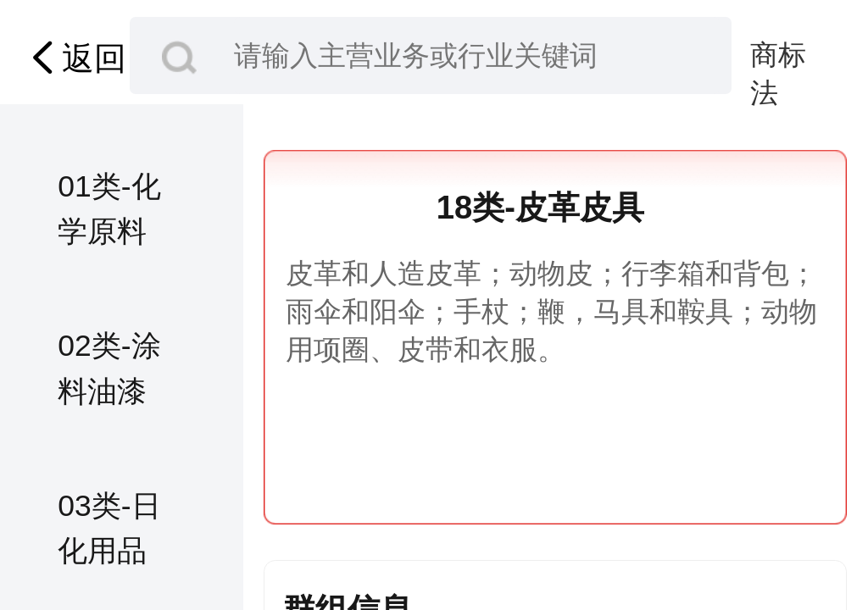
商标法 (778, 56)
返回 (75, 58)
